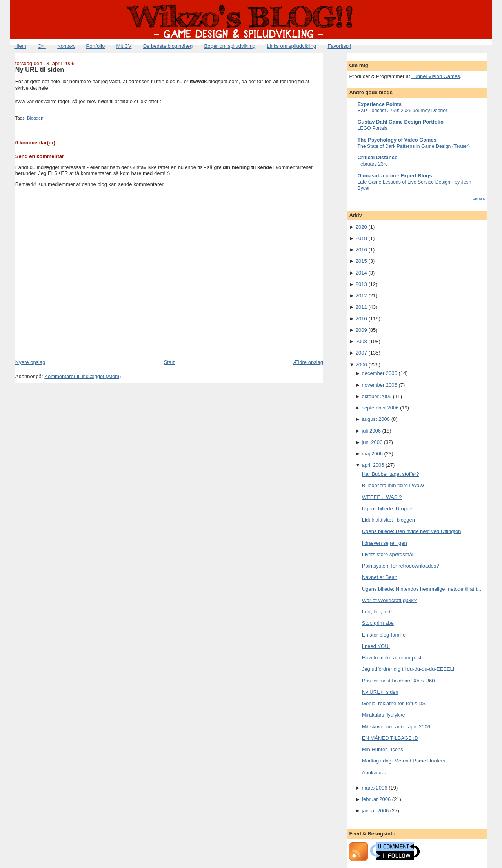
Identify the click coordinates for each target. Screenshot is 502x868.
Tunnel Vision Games (436, 76)
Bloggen (35, 118)
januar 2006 (375, 811)
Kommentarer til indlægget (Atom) (83, 376)
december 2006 (379, 373)
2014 (361, 273)
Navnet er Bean (380, 577)
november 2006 (379, 385)
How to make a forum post (392, 658)
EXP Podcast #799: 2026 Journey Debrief (402, 111)
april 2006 (373, 465)
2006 (361, 365)
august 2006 (376, 419)
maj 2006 (372, 454)
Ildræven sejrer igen (385, 543)
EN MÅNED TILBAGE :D (390, 738)
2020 (361, 227)
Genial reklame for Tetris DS (394, 703)
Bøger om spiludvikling (230, 46)
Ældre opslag (308, 362)
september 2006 (380, 408)
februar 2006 (376, 799)
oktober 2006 (376, 396)
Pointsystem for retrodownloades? (401, 566)
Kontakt (66, 46)
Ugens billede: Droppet (388, 509)
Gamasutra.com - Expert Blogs (395, 176)
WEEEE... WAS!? (382, 497)
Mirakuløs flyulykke (384, 715)
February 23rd (373, 164)
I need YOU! (376, 646)
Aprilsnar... (374, 772)
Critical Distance (377, 157)
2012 (361, 296)
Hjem (20, 46)
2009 (361, 330)
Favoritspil (339, 46)
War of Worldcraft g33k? (389, 600)
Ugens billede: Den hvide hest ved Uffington (412, 531)
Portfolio (95, 46)
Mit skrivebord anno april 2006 (396, 727)
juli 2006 (371, 431)
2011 (361, 307)
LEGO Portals (372, 128)
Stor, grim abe (378, 623)
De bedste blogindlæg (168, 46)
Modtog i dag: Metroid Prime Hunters (404, 761)
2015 (361, 261)
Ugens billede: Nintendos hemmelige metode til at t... (422, 589)
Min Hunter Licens (383, 749)
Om (42, 46)
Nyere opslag (30, 362)
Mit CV (124, 46)
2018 (361, 238)
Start (169, 362)
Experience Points (379, 104)
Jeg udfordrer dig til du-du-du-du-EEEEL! (408, 669)
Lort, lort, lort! (377, 612)
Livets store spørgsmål (388, 554)
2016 (361, 250)
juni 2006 (372, 442)
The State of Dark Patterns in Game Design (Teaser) (414, 146)
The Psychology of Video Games (397, 140)
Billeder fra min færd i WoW (393, 485)
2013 (361, 284)
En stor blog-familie (384, 635)
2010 (361, 319)
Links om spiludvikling (291, 46)
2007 (361, 353)
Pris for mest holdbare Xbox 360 (398, 681)
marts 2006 (374, 788)
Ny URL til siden (40, 69)
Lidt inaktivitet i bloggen (388, 520)
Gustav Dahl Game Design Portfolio (400, 122)
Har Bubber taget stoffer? (391, 474)
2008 (361, 341)
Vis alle (479, 199)
